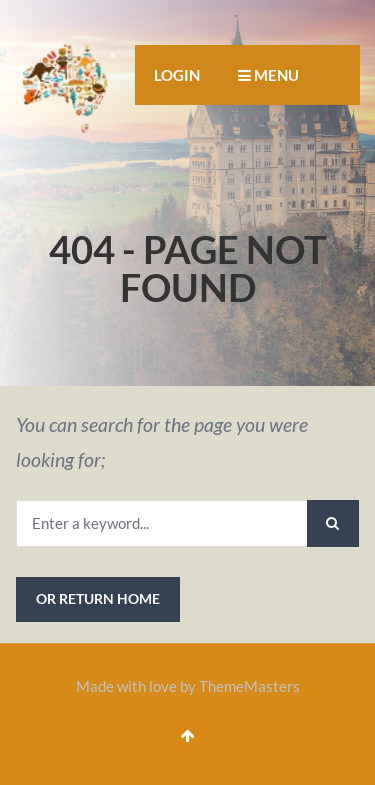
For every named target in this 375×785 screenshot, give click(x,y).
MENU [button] (268, 75)
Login (177, 75)
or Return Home (98, 598)
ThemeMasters (249, 686)
